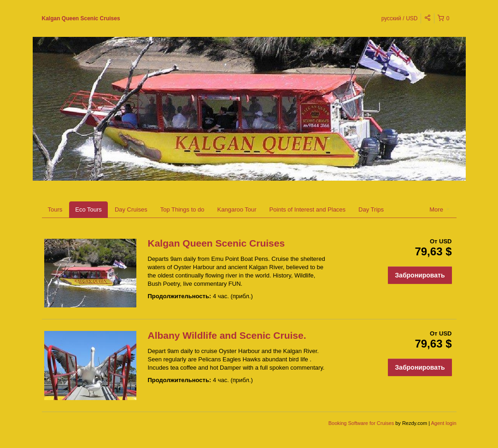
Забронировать (420, 275)
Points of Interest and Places (308, 209)
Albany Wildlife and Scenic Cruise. (227, 335)
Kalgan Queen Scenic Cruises (81, 18)
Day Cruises (131, 209)
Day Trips (371, 209)
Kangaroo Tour (237, 209)
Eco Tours (88, 209)
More (439, 209)
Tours (55, 209)
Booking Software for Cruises (362, 423)
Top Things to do (182, 209)
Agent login (443, 423)
